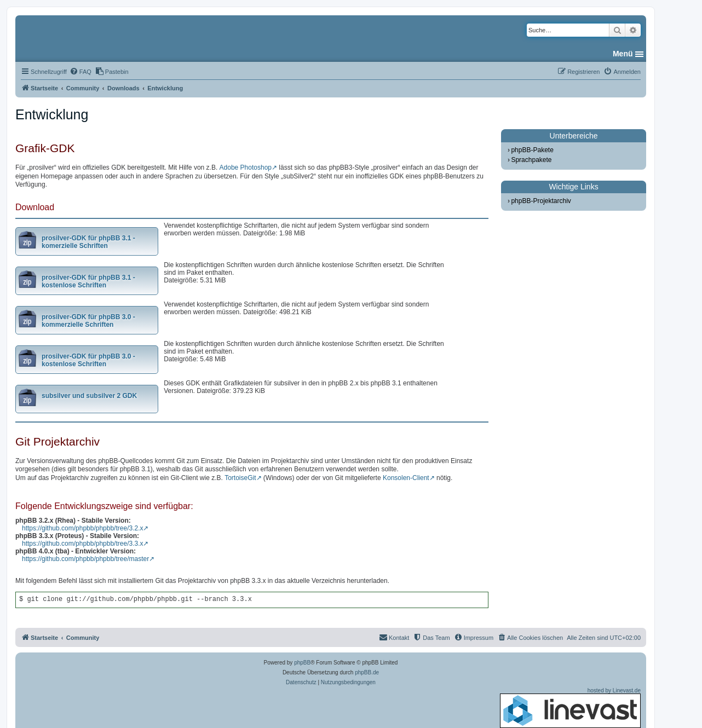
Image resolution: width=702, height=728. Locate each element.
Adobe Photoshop (246, 167)
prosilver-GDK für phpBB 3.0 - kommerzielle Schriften (88, 321)
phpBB (302, 663)
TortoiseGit (240, 478)
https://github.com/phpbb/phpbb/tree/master (85, 559)
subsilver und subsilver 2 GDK (89, 396)
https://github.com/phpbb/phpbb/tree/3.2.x (82, 528)
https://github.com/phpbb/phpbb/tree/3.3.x (82, 544)
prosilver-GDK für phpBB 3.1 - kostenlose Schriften (88, 281)
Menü (623, 54)
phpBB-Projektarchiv (541, 201)
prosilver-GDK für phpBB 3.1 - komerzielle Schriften (88, 242)
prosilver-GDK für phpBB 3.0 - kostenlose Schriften (88, 360)
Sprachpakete (531, 160)
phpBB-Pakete (532, 150)
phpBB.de (367, 672)
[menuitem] (80, 72)
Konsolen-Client (406, 478)
